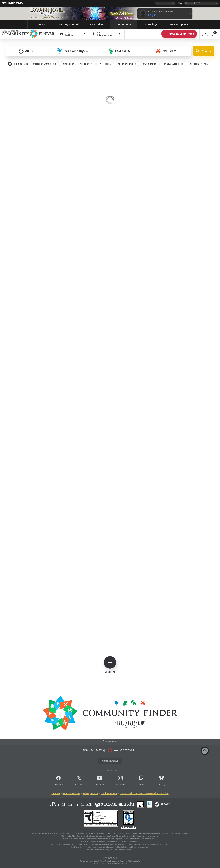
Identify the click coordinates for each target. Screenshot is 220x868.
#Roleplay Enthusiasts (45, 64)
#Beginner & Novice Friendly (78, 64)
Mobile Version (112, 742)
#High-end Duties (127, 64)
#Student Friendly (199, 64)
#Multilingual (150, 64)
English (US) (194, 3)
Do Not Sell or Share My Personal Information (144, 793)
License (56, 793)
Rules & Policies (71, 793)
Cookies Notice (109, 793)
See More (110, 665)
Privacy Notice (90, 793)
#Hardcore (105, 64)
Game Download (110, 761)
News (81, 785)
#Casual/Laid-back (173, 64)
